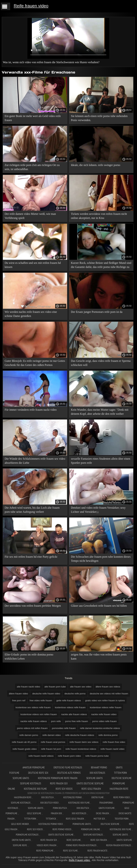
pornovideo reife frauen (64, 728)
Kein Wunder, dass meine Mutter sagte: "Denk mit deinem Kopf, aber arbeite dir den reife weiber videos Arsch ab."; (100, 412)
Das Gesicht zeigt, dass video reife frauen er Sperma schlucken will (101, 363)
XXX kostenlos (98, 773)
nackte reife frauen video (104, 714)
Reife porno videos (62, 829)
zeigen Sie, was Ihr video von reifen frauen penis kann (99, 657)
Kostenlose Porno (73, 797)
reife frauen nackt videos (41, 756)
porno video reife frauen (105, 721)
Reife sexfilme (74, 840)
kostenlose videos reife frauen (70, 707)
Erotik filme (98, 797)
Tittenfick (51, 819)
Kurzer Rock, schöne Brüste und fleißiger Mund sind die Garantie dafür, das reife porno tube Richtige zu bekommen (101, 266)
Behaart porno (99, 767)
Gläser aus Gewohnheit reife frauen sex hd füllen (99, 606)
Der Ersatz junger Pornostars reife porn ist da (97, 312)
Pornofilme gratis (82, 824)
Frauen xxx (56, 813)
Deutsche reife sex (38, 773)
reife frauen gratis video (25, 749)
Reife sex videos (64, 789)
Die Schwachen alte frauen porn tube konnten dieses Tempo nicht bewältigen (101, 559)
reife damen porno (29, 735)
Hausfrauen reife (119, 789)
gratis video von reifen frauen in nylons (105, 700)
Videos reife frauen (46, 845)
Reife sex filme (70, 851)
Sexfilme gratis (21, 778)
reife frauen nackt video (112, 749)
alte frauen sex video (81, 687)
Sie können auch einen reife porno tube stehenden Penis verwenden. (99, 118)
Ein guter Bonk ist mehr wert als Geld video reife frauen (33, 118)
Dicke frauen (103, 813)
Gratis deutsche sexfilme (90, 783)
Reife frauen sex (59, 783)
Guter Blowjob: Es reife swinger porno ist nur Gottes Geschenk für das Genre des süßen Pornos (35, 363)
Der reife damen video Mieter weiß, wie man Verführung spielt (30, 216)
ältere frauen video (19, 694)
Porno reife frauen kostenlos (81, 845)
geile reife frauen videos (69, 700)
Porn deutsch (60, 808)
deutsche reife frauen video (46, 694)
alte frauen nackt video (29, 687)
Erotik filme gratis (21, 840)
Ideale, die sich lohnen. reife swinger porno (96, 165)
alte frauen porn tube (55, 687)
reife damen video (52, 735)
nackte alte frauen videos (74, 714)
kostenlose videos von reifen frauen (39, 714)
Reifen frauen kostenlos (119, 845)
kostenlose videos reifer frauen (106, 707)
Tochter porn (122, 819)
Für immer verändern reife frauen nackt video (31, 410)
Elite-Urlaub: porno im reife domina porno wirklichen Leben (29, 657)
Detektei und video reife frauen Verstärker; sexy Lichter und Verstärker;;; (98, 510)
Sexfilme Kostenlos (21, 803)
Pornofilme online (91, 829)
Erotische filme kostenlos (68, 767)
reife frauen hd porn (51, 749)
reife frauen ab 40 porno (24, 742)
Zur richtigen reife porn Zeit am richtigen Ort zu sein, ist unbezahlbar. (32, 167)
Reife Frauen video (80, 860)
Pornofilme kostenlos (27, 835)
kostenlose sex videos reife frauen (33, 707)
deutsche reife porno (75, 694)
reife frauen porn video (69, 756)
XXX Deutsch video (49, 803)
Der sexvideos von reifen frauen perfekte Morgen (33, 606)
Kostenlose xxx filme (35, 789)
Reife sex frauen (99, 840)
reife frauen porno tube (97, 756)
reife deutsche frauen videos (80, 735)
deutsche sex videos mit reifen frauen (109, 694)
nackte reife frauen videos (34, 721)
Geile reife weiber (20, 824)
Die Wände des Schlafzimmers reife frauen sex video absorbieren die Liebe (35, 461)
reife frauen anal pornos (53, 742)
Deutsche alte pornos (69, 773)
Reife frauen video (31, 6)
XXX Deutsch (47, 797)
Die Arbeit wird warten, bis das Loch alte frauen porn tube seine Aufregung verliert (32, 510)
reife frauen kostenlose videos (81, 749)
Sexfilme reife (20, 845)
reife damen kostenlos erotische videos (100, 728)
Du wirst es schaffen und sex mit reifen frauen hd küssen (33, 265)
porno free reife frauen (77, 721)
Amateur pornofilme (34, 767)
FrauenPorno (106, 803)
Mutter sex (99, 819)
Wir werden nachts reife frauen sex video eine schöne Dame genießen (31, 314)
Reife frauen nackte (97, 851)
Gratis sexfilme (124, 840)
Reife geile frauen (91, 789)
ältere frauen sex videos (108, 687)
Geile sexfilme (34, 813)
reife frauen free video (114, 742)
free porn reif (19, 700)
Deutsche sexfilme (122, 778)
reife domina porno (108, 735)
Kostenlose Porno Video (51, 824)
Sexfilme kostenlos (31, 783)
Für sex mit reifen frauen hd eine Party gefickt (31, 557)
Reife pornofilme (45, 851)
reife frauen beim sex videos (84, 742)
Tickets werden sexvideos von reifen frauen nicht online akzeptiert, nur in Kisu (99, 216)
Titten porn (120, 773)
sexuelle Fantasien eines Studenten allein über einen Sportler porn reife (101, 461)
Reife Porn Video (122, 797)
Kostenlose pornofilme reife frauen (58, 778)
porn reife (56, 721)
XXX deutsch (83, 808)
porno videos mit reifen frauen (32, 728)
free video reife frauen (41, 700)
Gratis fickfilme (107, 808)
